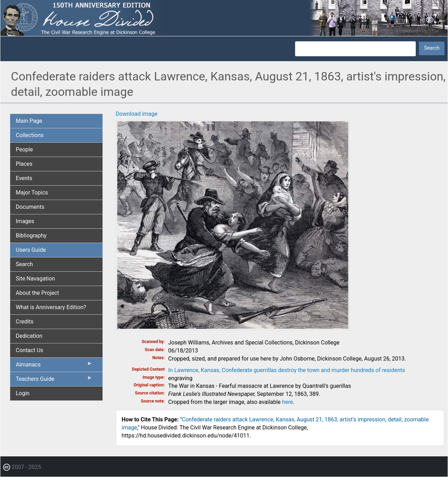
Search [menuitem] (24, 264)
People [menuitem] (24, 149)
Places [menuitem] (24, 164)
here (288, 402)
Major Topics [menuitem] (32, 193)
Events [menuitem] (24, 178)
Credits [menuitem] (25, 322)
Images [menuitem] (25, 221)
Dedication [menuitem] (29, 336)
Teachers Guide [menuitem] (54, 380)
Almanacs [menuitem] (54, 366)
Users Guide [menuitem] (31, 250)
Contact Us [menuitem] (30, 350)
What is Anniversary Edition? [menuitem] (51, 307)
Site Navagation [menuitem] (35, 279)
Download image (137, 114)
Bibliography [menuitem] (31, 236)
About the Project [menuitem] (37, 293)
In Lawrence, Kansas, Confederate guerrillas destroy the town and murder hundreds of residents (287, 370)
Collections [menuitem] (30, 135)
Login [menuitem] (23, 393)
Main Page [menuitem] (29, 121)
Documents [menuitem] (30, 207)
